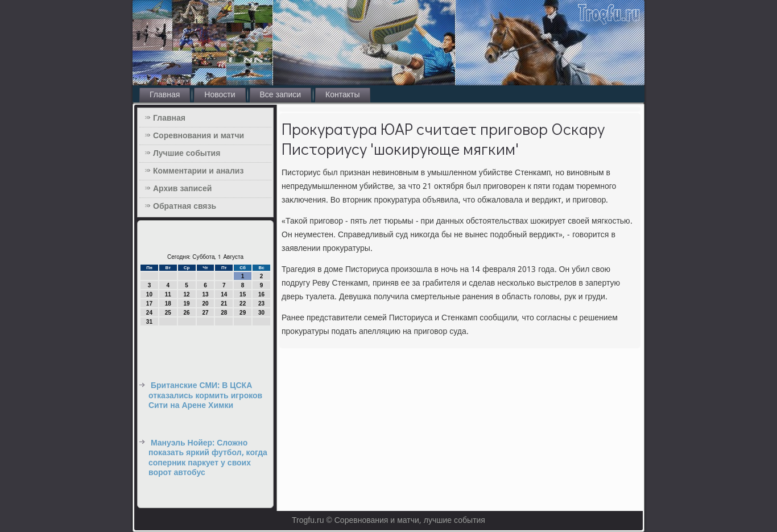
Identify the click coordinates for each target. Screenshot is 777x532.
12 (187, 294)
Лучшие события (187, 154)
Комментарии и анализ (198, 171)
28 (224, 313)
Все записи (281, 95)
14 (224, 294)
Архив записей (182, 189)
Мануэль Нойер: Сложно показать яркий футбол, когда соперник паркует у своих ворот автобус (208, 458)
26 (187, 313)
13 (205, 294)
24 (149, 313)
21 (224, 304)
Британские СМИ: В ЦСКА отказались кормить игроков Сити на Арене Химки (205, 396)
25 (168, 313)
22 (243, 304)
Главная (165, 95)
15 (243, 294)
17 (149, 304)
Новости (220, 95)
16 (261, 294)
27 (205, 313)
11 (168, 294)
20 (205, 304)
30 (261, 313)
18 (168, 304)
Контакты (342, 95)
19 (187, 304)
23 (261, 304)
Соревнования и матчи (199, 136)
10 (149, 294)
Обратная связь (185, 207)
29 (243, 313)
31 (149, 322)
